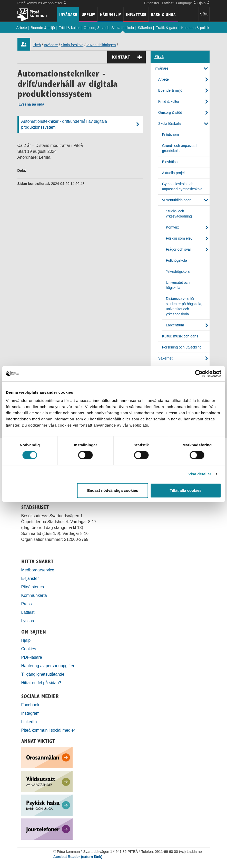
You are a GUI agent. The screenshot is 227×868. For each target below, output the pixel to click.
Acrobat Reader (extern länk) (78, 857)
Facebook (30, 705)
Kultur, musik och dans (180, 336)
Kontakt (129, 57)
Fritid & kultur (69, 28)
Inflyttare (136, 15)
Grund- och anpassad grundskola (179, 148)
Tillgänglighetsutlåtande (43, 674)
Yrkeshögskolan (179, 271)
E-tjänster (152, 3)
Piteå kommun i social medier (48, 730)
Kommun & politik (195, 28)
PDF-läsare (32, 657)
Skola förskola (123, 28)
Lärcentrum (175, 325)
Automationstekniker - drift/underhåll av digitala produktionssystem (64, 124)
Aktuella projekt (174, 173)
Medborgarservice (38, 570)
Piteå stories (33, 587)
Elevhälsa (170, 162)
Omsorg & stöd (96, 28)
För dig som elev (179, 238)
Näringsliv (111, 15)
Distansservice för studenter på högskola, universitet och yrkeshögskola (184, 306)
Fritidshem (170, 135)
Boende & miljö (43, 28)
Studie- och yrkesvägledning (179, 214)
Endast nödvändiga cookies (113, 490)
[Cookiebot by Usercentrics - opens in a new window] (199, 374)
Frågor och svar (179, 249)
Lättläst (168, 3)
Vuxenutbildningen (101, 45)
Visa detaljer (200, 474)
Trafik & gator (167, 28)
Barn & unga (163, 15)
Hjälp (26, 640)
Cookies (29, 649)
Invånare (68, 15)
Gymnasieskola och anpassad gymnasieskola (182, 186)
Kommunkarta (34, 595)
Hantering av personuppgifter (48, 666)
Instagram (31, 713)
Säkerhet (145, 28)
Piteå (37, 45)
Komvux (172, 227)
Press (27, 604)
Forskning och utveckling (182, 347)
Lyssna (28, 621)
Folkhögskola (177, 260)
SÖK (204, 14)
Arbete (22, 28)
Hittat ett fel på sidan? (41, 683)
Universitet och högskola (178, 285)
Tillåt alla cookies (186, 490)
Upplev (88, 15)
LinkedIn (29, 722)
